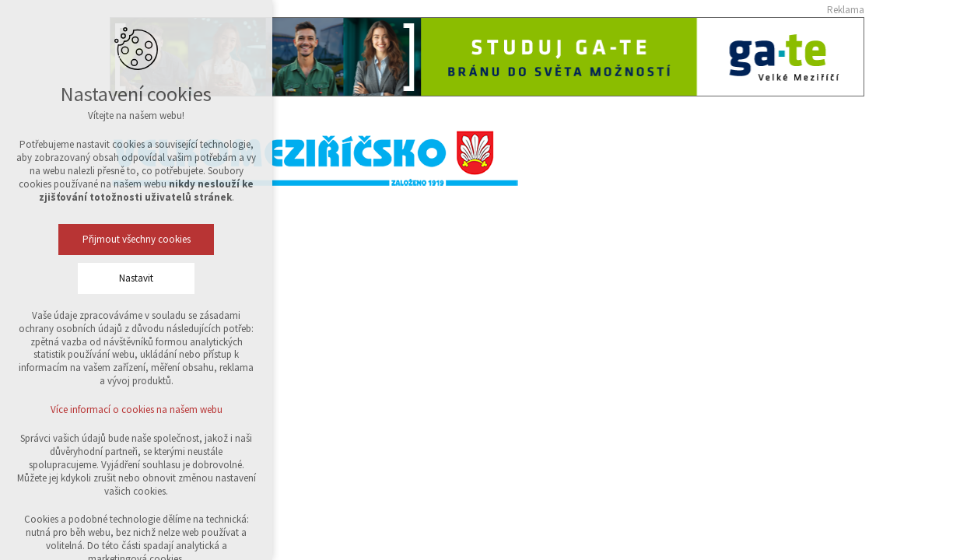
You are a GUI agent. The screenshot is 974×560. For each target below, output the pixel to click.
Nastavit (136, 278)
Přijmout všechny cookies (137, 239)
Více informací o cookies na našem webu (137, 409)
